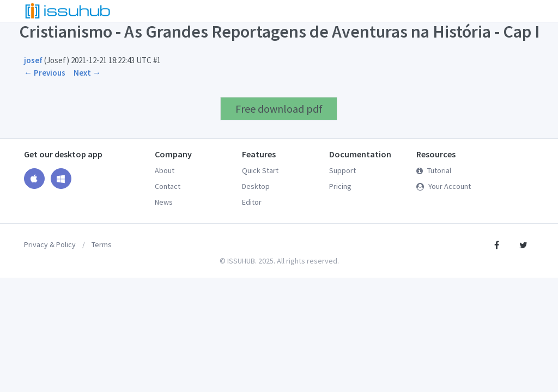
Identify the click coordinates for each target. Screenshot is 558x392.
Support (342, 170)
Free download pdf (279, 109)
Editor (252, 202)
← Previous (45, 73)
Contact (168, 186)
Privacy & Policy (50, 244)
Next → (87, 73)
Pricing (340, 186)
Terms (102, 244)
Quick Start (260, 170)
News (164, 202)
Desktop (256, 186)
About (165, 170)
